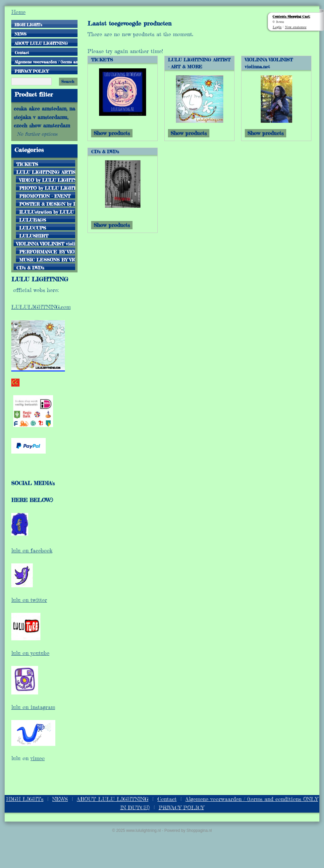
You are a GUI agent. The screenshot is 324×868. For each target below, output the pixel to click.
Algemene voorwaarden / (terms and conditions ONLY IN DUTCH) (46, 62)
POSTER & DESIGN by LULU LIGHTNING (47, 204)
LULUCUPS (33, 228)
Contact (22, 53)
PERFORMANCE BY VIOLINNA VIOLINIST (47, 252)
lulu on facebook (32, 550)
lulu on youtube (30, 653)
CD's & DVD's (30, 267)
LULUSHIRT (34, 236)
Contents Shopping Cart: (291, 16)
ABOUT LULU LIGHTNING (41, 43)
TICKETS (27, 164)
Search (68, 81)
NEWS (21, 34)
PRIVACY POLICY (32, 71)
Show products (112, 133)
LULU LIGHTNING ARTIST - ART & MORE (46, 172)
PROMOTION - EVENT (45, 196)
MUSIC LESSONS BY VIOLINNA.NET (47, 259)
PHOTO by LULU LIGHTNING (47, 188)
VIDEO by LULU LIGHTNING (47, 180)
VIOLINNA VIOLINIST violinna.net (46, 244)
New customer (296, 27)
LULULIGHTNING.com (41, 307)
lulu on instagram (33, 707)
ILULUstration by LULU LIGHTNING (47, 212)
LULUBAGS (33, 220)
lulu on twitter (29, 600)
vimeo (38, 758)
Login (277, 27)
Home (18, 12)
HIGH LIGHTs (28, 25)
